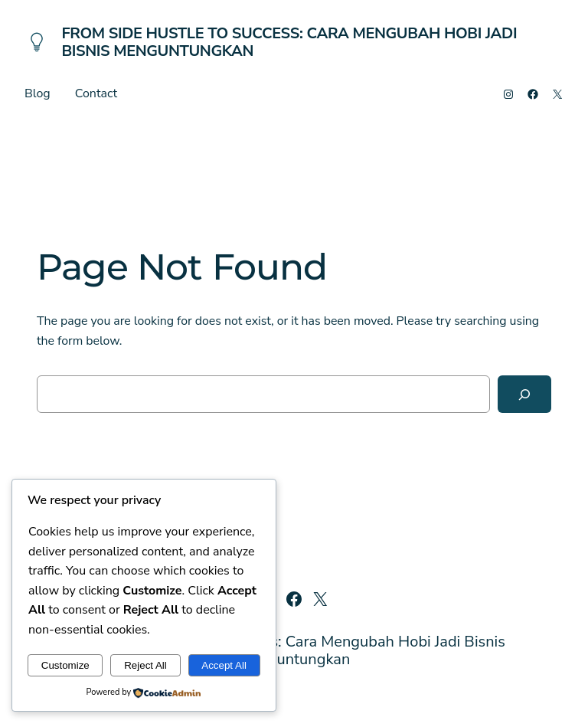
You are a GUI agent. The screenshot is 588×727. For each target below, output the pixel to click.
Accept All (224, 665)
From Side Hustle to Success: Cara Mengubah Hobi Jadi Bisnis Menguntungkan (289, 42)
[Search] (524, 394)
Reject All (145, 665)
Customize (65, 665)
